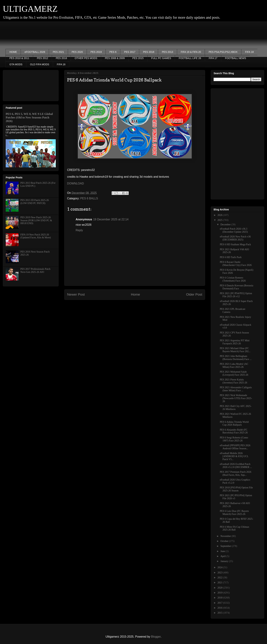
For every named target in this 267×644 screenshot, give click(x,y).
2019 (220, 593)
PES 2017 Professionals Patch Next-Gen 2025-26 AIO (35, 271)
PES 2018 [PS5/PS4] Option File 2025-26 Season (236, 489)
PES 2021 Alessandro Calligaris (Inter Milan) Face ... (236, 389)
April (223, 556)
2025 (220, 220)
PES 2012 (42, 58)
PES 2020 (77, 52)
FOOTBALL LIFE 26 (190, 58)
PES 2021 (58, 52)
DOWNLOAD (75, 183)
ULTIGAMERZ (30, 9)
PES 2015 (138, 58)
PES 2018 (149, 52)
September (226, 546)
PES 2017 (130, 52)
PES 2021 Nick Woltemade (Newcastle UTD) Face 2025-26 (236, 398)
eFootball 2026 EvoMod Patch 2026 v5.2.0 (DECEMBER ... (236, 466)
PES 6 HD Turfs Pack (231, 257)
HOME (13, 52)
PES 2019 (96, 52)
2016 (220, 608)
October (225, 541)
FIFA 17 (213, 58)
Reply (79, 230)
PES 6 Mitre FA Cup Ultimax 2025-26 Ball (235, 528)
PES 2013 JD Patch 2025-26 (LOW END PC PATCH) (35, 202)
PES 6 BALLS (89, 198)
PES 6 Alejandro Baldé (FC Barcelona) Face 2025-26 (234, 431)
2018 (220, 598)
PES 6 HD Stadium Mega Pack (235, 244)
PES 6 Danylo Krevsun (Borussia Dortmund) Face (236, 287)
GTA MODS (16, 64)
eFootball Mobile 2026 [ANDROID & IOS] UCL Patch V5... (234, 456)
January (225, 561)
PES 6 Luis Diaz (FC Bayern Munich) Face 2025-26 (234, 513)
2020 (220, 588)
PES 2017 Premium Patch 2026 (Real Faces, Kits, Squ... (236, 473)
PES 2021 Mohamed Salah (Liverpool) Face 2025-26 (234, 373)
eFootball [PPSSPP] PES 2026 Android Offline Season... (235, 447)
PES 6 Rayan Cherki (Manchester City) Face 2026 (236, 264)
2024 (220, 567)
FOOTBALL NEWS (236, 58)
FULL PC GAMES (161, 58)
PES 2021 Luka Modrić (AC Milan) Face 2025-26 (234, 365)
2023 (220, 573)
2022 (220, 578)
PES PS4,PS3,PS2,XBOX (223, 52)
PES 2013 (167, 52)
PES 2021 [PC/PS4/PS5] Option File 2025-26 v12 (236, 295)
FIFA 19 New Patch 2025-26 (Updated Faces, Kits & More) (36, 236)
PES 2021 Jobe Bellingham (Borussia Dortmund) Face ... (236, 358)
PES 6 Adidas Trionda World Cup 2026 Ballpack (234, 423)
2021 (220, 583)
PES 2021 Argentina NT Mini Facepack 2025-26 (235, 342)
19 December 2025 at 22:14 (111, 219)
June (223, 551)
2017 (220, 603)
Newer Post (76, 294)
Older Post (194, 294)
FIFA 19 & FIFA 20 (191, 52)
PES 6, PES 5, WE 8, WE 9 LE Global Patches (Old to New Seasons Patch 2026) (29, 117)
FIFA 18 (249, 52)
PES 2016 (61, 58)
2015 (220, 613)
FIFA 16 (61, 64)
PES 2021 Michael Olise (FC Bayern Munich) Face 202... (235, 350)
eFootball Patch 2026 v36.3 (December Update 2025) (234, 230)
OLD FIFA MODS (40, 64)
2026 (220, 215)
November (226, 536)
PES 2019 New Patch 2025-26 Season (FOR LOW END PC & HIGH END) (36, 220)
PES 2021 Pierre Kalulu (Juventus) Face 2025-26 (233, 381)
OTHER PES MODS (86, 58)
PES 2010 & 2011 (19, 58)
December (226, 225)
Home (135, 294)
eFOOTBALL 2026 (35, 52)
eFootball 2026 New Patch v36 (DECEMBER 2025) (235, 238)
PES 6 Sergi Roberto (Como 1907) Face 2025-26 (234, 439)
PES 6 (113, 52)
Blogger (156, 637)
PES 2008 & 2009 (115, 58)
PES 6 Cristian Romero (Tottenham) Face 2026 (233, 279)
